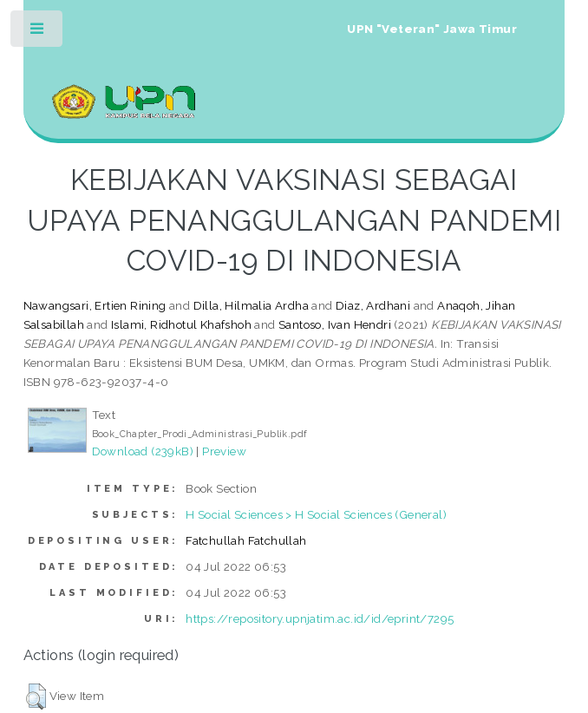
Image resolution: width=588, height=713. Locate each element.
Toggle (38, 33)
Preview (224, 451)
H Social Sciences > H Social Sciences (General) (316, 514)
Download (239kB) (143, 451)
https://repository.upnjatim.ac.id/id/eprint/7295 (320, 618)
